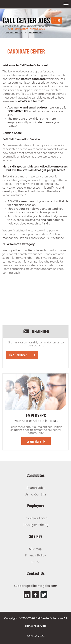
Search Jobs (35, 488)
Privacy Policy (36, 555)
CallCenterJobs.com (14, 33)
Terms (36, 562)
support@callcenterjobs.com (36, 586)
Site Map (36, 549)
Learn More (34, 441)
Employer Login (36, 518)
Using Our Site (35, 494)
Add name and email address (27, 108)
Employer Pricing (35, 525)
